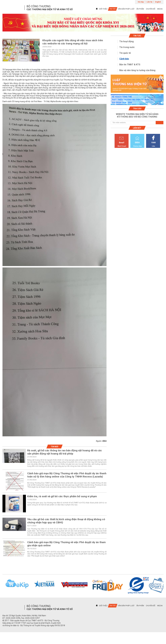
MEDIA (160, 9)
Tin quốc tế (125, 53)
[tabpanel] (83, 23)
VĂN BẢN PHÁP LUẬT (126, 9)
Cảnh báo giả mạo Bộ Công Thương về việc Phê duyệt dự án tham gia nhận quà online (66, 544)
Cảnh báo (124, 59)
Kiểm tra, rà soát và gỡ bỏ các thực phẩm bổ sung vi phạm (62, 496)
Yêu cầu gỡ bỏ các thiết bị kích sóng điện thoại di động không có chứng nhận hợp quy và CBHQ (66, 521)
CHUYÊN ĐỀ (151, 9)
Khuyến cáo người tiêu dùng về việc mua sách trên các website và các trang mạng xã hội (73, 42)
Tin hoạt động (126, 41)
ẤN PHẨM (140, 9)
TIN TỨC (113, 9)
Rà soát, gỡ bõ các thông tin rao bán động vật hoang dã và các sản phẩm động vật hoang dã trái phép (65, 452)
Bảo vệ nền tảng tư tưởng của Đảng (137, 70)
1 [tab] (83, 29)
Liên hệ (149, 2)
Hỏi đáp (141, 2)
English (158, 2)
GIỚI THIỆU (103, 9)
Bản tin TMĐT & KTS (130, 65)
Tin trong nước (127, 47)
